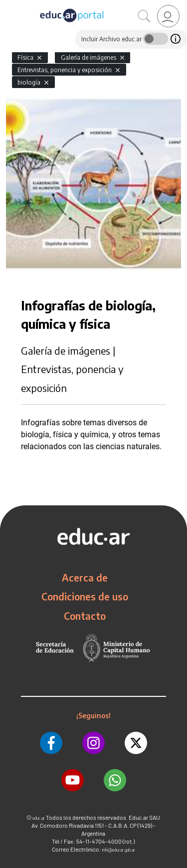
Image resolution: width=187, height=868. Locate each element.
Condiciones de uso (85, 596)
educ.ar (39, 818)
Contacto (85, 616)
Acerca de (85, 578)
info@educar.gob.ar (119, 850)
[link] (168, 16)
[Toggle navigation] (9, 5)
